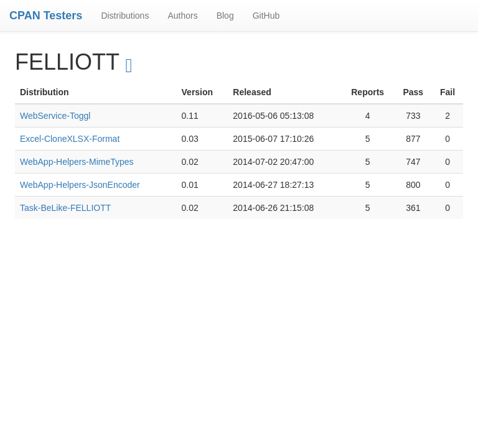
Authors (182, 16)
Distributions (125, 16)
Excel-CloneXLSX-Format (70, 139)
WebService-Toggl (55, 116)
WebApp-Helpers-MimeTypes (77, 162)
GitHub (266, 16)
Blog (225, 16)
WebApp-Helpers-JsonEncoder (80, 185)
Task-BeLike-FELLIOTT (65, 208)
